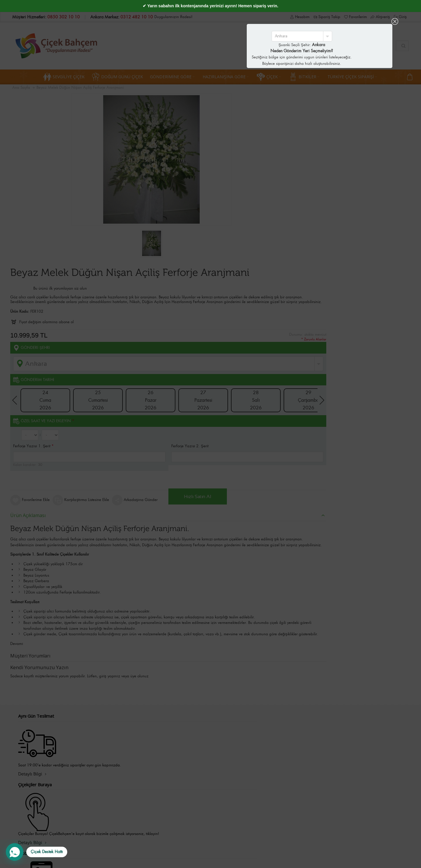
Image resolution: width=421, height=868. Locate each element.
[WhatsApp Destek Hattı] (37, 852)
